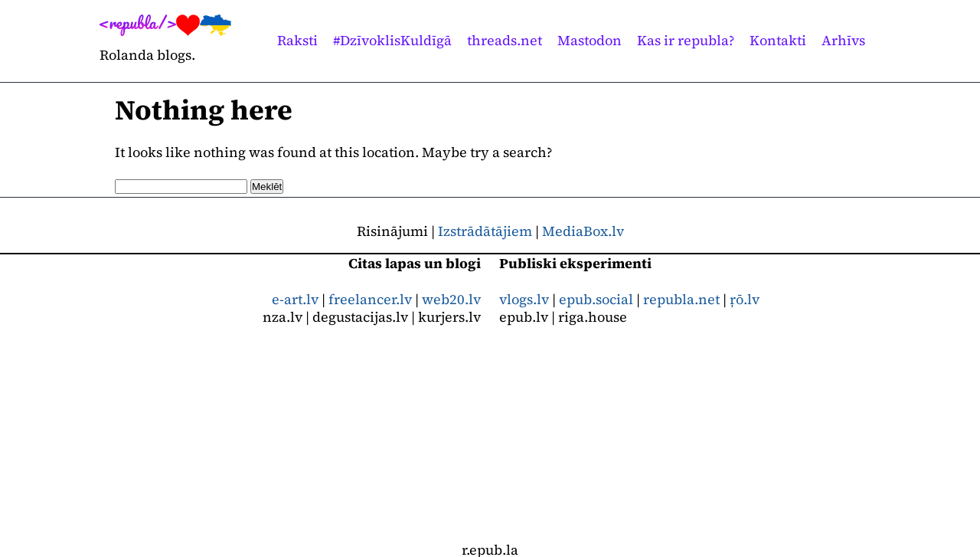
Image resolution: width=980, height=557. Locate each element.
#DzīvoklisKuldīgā (392, 40)
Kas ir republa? (686, 40)
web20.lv (451, 299)
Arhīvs (843, 40)
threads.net (505, 40)
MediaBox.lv (583, 231)
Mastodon (590, 40)
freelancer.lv (370, 299)
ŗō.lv (745, 299)
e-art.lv (295, 299)
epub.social (596, 299)
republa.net (681, 299)
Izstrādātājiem (485, 231)
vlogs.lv (524, 299)
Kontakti (778, 40)
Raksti (297, 40)
